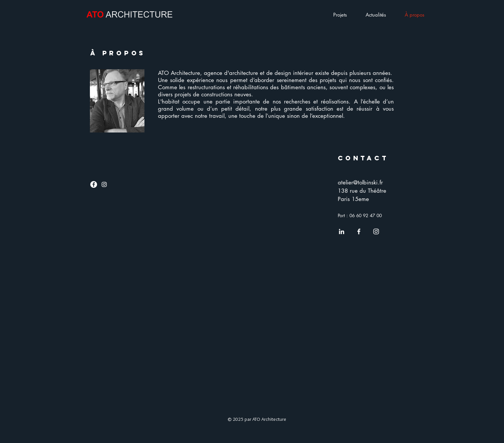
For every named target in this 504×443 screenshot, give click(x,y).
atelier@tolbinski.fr (360, 182)
